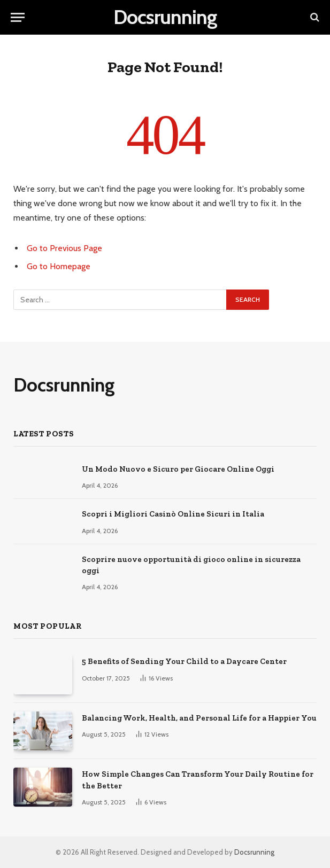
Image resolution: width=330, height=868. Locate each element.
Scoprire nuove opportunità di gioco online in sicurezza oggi (191, 565)
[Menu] (18, 17)
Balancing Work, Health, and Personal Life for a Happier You (199, 718)
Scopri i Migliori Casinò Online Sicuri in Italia (173, 514)
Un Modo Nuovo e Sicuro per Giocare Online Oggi (178, 469)
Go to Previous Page (64, 248)
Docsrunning (254, 852)
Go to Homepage (59, 266)
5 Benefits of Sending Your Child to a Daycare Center (184, 661)
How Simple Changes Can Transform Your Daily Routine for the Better (198, 780)
